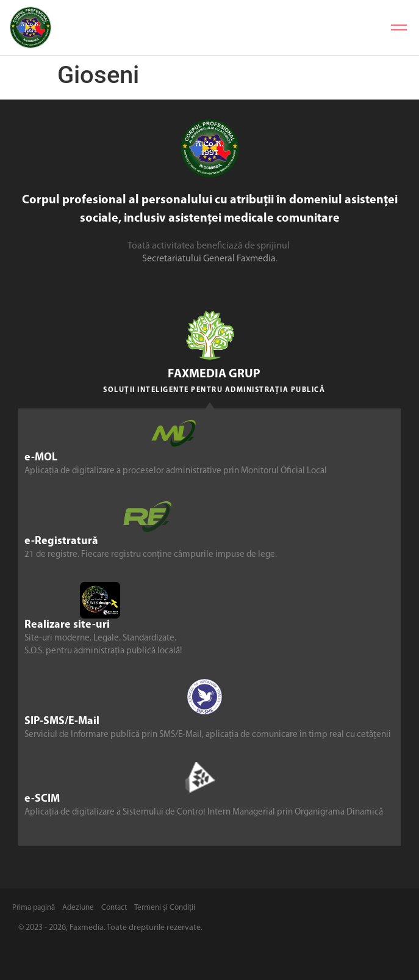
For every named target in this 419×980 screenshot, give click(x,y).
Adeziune (78, 908)
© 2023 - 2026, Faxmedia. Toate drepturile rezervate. (110, 928)
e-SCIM (42, 799)
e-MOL (41, 458)
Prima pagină (34, 908)
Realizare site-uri (67, 625)
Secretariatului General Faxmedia (209, 259)
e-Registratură (61, 541)
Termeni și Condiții (165, 908)
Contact (114, 908)
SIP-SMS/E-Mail (62, 721)
